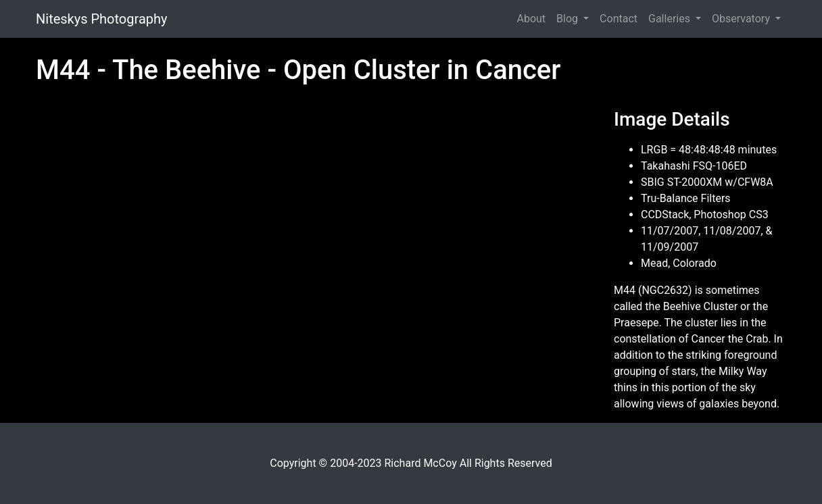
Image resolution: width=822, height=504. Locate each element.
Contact (619, 19)
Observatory (742, 19)
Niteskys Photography (101, 19)
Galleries (671, 19)
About (531, 19)
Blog (569, 19)
